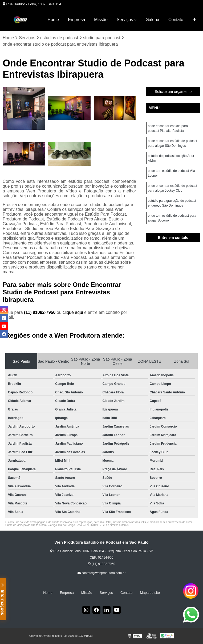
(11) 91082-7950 (40, 312)
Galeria (152, 20)
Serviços (125, 20)
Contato (176, 20)
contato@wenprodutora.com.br (101, 573)
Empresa (76, 20)
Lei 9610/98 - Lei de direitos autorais (107, 525)
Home (53, 20)
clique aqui (73, 312)
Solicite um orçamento (173, 92)
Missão (101, 20)
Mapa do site (150, 593)
